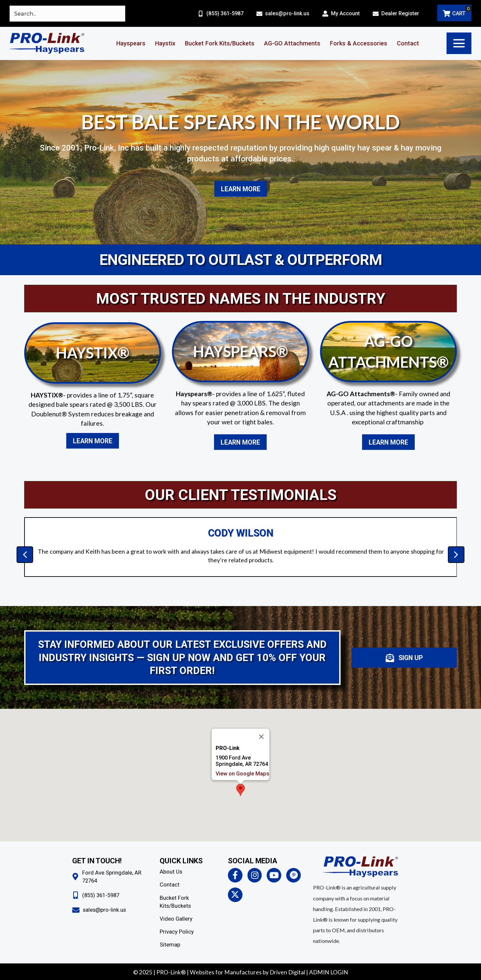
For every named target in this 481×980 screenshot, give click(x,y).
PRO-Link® (171, 972)
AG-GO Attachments (292, 43)
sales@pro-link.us (287, 13)
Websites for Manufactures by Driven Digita (247, 972)
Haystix (165, 43)
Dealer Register (400, 13)
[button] (459, 43)
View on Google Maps (242, 753)
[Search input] (67, 14)
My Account (345, 13)
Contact (408, 43)
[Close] (261, 716)
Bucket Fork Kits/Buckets (220, 43)
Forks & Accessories (359, 43)
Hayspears (131, 43)
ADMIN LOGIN (329, 972)
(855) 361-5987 (225, 13)
